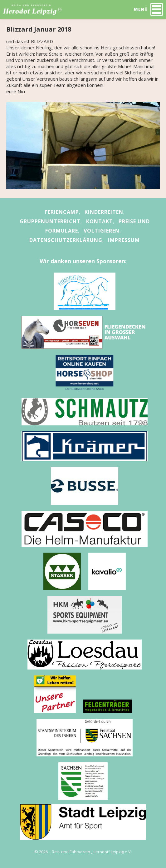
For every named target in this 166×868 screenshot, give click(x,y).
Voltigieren (102, 231)
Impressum (124, 240)
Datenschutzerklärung (66, 240)
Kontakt (100, 221)
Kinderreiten (104, 212)
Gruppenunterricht (50, 221)
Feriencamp (62, 212)
